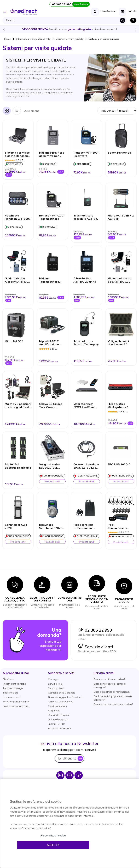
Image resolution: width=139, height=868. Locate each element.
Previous (4, 29)
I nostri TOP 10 (56, 724)
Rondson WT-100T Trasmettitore (52, 217)
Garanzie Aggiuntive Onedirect (65, 697)
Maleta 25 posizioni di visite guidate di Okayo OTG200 (18, 406)
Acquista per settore (60, 728)
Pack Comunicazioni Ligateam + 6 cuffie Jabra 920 (121, 527)
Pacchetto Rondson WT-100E (18, 217)
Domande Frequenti (59, 715)
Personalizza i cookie (53, 836)
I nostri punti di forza (14, 684)
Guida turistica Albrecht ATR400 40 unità (17, 280)
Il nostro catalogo (13, 688)
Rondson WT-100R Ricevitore (86, 154)
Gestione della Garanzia (62, 693)
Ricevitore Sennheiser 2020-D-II (51, 527)
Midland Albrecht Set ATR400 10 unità (119, 280)
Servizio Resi (55, 684)
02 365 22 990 (95, 630)
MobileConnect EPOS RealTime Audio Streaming (85, 406)
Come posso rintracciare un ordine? (113, 704)
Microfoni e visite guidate (69, 39)
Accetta (53, 845)
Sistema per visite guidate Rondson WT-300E (17, 154)
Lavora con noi (11, 697)
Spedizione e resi (58, 706)
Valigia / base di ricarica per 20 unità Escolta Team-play (118, 343)
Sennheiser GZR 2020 (16, 526)
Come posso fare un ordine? (109, 679)
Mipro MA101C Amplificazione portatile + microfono (49, 343)
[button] (16, 673)
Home (8, 39)
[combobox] (66, 20)
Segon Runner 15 (119, 153)
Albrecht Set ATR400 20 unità (85, 280)
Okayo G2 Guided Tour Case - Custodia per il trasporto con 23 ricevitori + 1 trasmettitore (51, 406)
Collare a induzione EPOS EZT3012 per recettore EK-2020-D (86, 466)
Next (135, 29)
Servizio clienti (95, 647)
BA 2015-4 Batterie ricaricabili (18, 466)
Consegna (54, 679)
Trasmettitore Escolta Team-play (86, 343)
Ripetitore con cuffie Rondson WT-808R (83, 527)
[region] (69, 823)
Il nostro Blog (10, 693)
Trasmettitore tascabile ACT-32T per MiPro (86, 217)
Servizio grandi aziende (16, 702)
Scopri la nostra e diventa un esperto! (69, 29)
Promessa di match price (16, 706)
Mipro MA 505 (14, 341)
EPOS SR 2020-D (119, 464)
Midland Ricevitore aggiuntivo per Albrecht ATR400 (52, 154)
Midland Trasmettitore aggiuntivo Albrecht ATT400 (51, 280)
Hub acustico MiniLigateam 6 (118, 406)
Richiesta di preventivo (61, 702)
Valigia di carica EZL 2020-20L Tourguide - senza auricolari (51, 466)
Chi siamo (8, 679)
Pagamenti (54, 710)
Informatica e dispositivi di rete (33, 39)
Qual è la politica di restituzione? (112, 692)
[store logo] (24, 12)
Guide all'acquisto (58, 719)
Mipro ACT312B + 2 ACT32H (121, 217)
